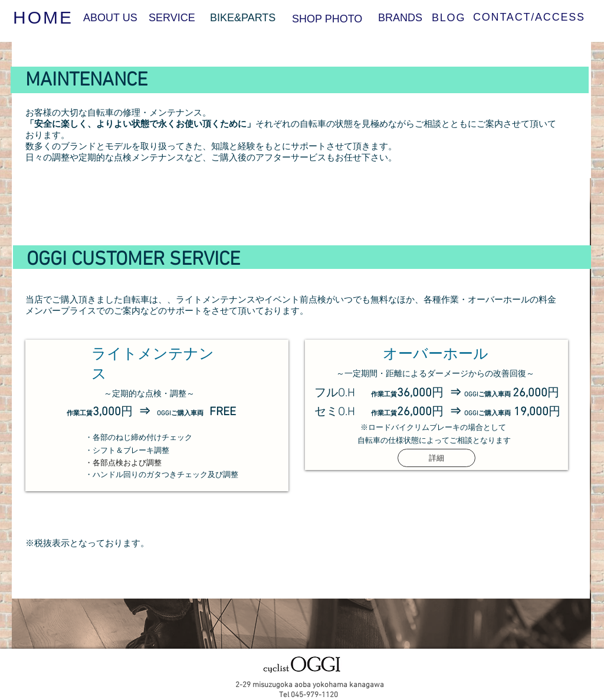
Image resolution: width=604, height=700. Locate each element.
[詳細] (436, 458)
